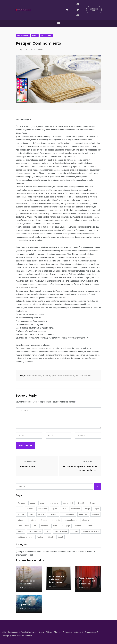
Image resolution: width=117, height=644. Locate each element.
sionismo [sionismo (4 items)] (79, 526)
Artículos (78, 632)
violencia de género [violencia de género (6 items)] (91, 531)
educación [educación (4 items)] (43, 509)
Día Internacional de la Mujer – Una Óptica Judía (29, 602)
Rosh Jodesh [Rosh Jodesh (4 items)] (23, 526)
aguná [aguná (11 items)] (33, 503)
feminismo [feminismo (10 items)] (75, 509)
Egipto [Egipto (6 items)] (54, 509)
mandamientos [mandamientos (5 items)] (68, 514)
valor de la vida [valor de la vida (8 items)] (61, 531)
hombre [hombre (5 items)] (21, 514)
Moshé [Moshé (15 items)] (44, 520)
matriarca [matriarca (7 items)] (83, 514)
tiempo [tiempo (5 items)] (21, 531)
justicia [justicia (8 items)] (41, 514)
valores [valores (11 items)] (75, 531)
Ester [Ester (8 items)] (64, 509)
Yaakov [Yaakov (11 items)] (40, 537)
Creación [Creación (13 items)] (81, 503)
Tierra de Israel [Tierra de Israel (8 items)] (35, 531)
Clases (41, 632)
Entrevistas (67, 632)
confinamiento (34, 376)
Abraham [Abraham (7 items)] (22, 503)
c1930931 (55, 586)
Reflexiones (46, 36)
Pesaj (35, 36)
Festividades (23, 36)
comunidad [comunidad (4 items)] (68, 503)
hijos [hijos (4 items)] (97, 509)
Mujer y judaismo (29, 588)
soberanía (86, 376)
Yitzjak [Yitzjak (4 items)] (51, 537)
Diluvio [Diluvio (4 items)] (93, 503)
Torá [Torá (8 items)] (48, 531)
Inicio (4, 632)
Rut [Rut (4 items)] (35, 526)
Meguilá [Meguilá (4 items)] (95, 514)
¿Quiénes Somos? (91, 632)
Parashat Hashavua (28, 632)
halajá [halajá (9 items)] (87, 509)
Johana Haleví (28, 467)
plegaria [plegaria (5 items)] (86, 520)
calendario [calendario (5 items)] (54, 503)
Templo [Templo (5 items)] (90, 526)
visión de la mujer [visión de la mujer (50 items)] (25, 537)
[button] (58, 23)
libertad (47, 376)
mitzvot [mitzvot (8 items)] (33, 520)
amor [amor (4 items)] (42, 503)
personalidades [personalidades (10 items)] (71, 520)
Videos (49, 632)
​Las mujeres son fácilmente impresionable (56, 579)
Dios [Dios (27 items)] (20, 509)
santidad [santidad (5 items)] (45, 526)
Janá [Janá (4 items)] (31, 514)
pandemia (57, 376)
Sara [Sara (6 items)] (55, 526)
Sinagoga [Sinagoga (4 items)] (66, 526)
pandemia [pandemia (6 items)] (56, 520)
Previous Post (28, 462)
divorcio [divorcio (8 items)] (30, 509)
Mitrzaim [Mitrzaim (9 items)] (21, 520)
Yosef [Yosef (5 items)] (60, 537)
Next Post (90, 462)
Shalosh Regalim (71, 376)
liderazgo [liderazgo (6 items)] (53, 514)
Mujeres (57, 632)
